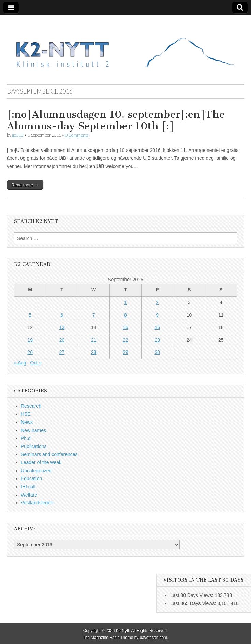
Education (31, 478)
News (27, 422)
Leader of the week (41, 462)
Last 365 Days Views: (194, 603)
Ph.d (26, 438)
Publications (34, 446)
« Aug (20, 363)
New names (33, 430)
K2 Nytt (123, 631)
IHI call (28, 487)
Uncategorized (36, 471)
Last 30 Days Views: (192, 595)
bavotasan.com (154, 638)
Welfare (29, 495)
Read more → (25, 185)
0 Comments (77, 135)
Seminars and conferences (49, 454)
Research (31, 406)
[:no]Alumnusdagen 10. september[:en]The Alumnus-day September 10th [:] (116, 120)
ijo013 (18, 135)
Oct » (36, 363)
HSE (26, 414)
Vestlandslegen (37, 503)
